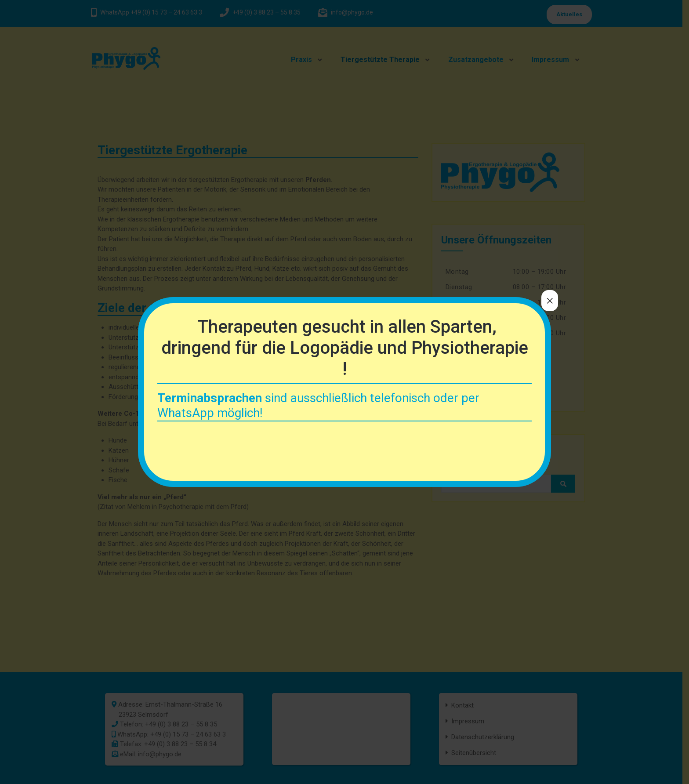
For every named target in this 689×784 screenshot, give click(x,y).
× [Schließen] (550, 301)
